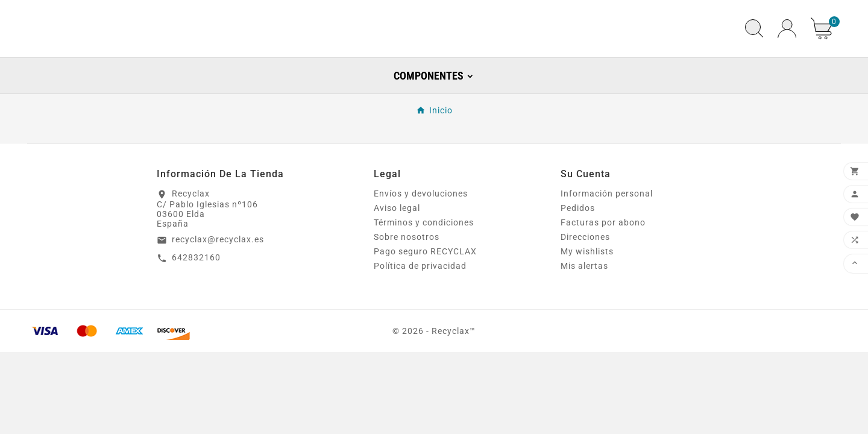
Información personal (607, 228)
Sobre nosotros (407, 272)
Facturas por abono (603, 257)
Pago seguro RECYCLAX (425, 286)
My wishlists (587, 286)
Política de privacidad (420, 301)
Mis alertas (584, 301)
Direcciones (585, 272)
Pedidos (578, 243)
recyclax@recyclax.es (218, 274)
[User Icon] (787, 46)
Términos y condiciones (424, 257)
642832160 (196, 292)
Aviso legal (397, 243)
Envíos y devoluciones (421, 228)
